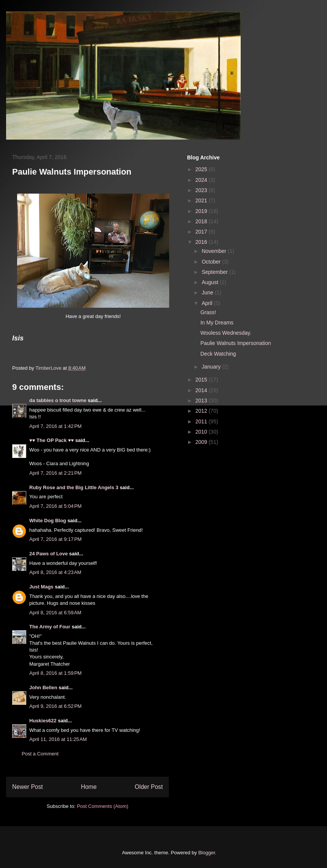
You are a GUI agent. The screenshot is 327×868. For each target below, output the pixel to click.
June (208, 293)
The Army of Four (50, 627)
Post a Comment (40, 754)
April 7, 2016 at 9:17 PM (56, 539)
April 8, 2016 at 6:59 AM (55, 613)
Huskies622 (43, 721)
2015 (202, 380)
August (210, 282)
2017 (202, 232)
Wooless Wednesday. (226, 333)
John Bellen (43, 688)
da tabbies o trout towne (58, 400)
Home (89, 787)
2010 (202, 432)
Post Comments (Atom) (102, 806)
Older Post (149, 787)
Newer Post (28, 787)
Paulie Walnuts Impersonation (236, 343)
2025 (202, 169)
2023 (202, 190)
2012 (202, 411)
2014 (202, 390)
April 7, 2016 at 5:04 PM (56, 506)
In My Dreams (217, 323)
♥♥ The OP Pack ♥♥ (52, 440)
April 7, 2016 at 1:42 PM (56, 426)
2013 (202, 401)
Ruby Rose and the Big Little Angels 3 (74, 487)
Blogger (206, 853)
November (214, 251)
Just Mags (41, 587)
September (215, 272)
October (212, 262)
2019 (202, 211)
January (212, 367)
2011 (202, 421)
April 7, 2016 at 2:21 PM (56, 473)
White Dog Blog (48, 521)
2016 (202, 242)
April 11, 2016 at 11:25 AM (58, 739)
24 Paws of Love (48, 554)
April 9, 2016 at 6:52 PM (56, 706)
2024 (202, 180)
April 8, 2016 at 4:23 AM (55, 572)
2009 (202, 442)
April (208, 303)
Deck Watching (218, 354)
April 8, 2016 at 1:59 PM (56, 673)
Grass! (208, 312)
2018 (202, 221)
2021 (202, 200)
